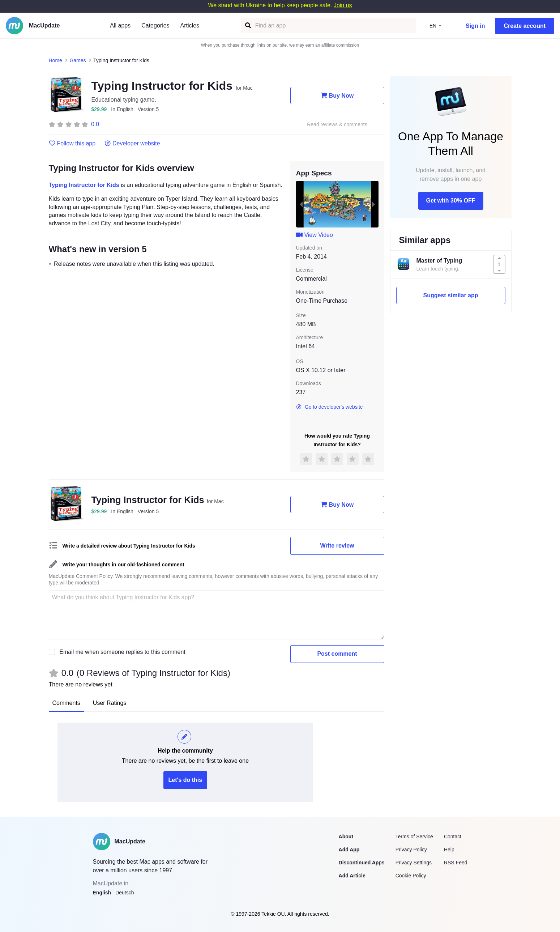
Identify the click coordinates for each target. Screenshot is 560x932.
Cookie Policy (411, 876)
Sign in (475, 26)
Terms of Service (414, 837)
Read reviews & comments (337, 125)
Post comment (337, 654)
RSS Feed (456, 863)
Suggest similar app (450, 295)
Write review (337, 546)
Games (78, 60)
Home (55, 60)
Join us (343, 5)
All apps (120, 25)
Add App (349, 850)
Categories (155, 25)
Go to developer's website (330, 407)
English (102, 893)
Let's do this (185, 780)
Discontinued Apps (362, 863)
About (346, 837)
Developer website (132, 144)
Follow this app (72, 144)
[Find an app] (247, 25)
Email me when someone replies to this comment (122, 652)
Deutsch (125, 893)
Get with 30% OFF (450, 201)
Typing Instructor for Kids (84, 185)
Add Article (352, 876)
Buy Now (337, 95)
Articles (190, 25)
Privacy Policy (411, 850)
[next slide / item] (373, 204)
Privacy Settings (414, 863)
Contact (453, 837)
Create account (525, 26)
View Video (315, 235)
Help (449, 850)
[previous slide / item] (301, 204)
